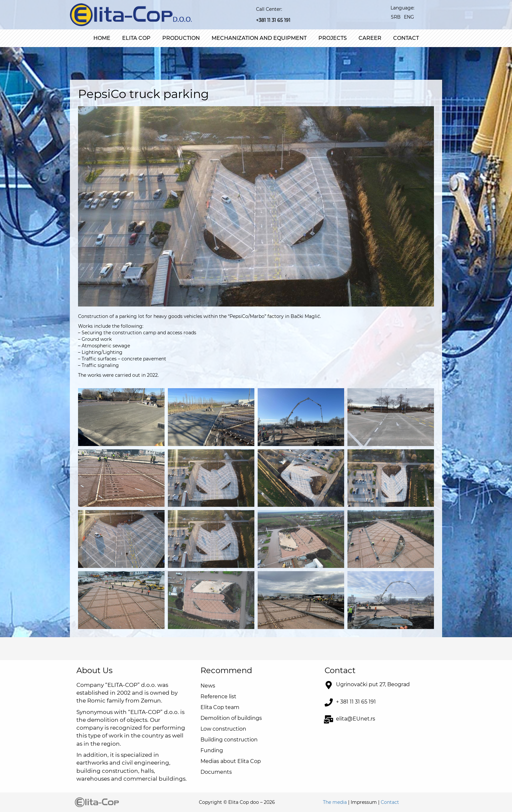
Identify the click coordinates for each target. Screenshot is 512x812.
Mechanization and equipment (259, 38)
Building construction (229, 740)
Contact (406, 38)
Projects (333, 38)
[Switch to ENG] (409, 17)
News (208, 686)
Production (181, 38)
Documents (216, 772)
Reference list (218, 696)
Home (102, 38)
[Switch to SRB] (396, 17)
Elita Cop (136, 38)
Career (370, 38)
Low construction (223, 729)
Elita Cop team (220, 707)
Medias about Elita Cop (231, 761)
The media (335, 802)
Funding (212, 750)
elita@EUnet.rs (356, 719)
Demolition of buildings (231, 718)
